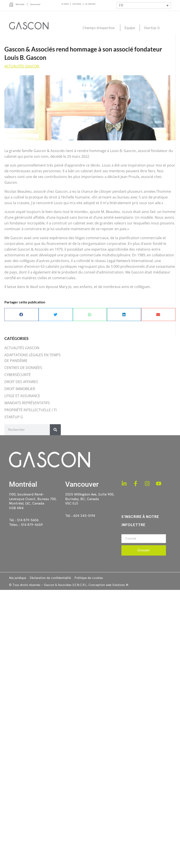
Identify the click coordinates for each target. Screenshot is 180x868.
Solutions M (120, 585)
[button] (22, 315)
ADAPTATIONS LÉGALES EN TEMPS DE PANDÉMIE (32, 358)
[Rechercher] (55, 430)
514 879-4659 (32, 525)
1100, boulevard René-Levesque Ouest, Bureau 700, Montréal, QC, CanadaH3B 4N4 (33, 501)
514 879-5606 (28, 520)
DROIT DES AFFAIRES (21, 382)
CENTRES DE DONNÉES (23, 368)
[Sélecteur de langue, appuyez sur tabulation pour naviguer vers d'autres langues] (144, 5)
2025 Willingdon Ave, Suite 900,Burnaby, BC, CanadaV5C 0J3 (90, 499)
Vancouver (82, 484)
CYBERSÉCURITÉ (18, 375)
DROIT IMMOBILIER (20, 389)
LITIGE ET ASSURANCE (22, 396)
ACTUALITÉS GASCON (22, 66)
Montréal (23, 484)
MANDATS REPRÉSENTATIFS (27, 403)
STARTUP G (14, 417)
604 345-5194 (84, 516)
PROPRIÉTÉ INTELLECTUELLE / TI (31, 410)
